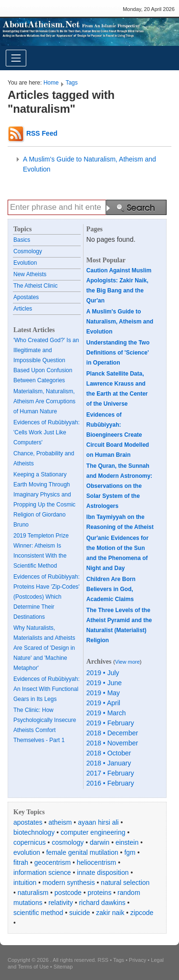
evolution (27, 852)
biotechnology (34, 832)
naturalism (33, 893)
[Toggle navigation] (16, 58)
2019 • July (103, 673)
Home (51, 83)
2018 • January (109, 763)
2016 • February (110, 783)
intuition (25, 883)
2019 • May (103, 693)
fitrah (21, 862)
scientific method (38, 913)
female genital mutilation (82, 852)
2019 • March (106, 713)
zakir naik (110, 913)
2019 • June (104, 683)
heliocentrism (96, 862)
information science (42, 872)
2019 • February (110, 723)
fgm (130, 852)
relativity (60, 903)
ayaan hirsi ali (98, 822)
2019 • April (103, 703)
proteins (100, 893)
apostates (28, 822)
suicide (80, 913)
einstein (127, 842)
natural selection (125, 883)
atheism (60, 822)
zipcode (142, 913)
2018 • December (112, 733)
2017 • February (110, 773)
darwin (100, 842)
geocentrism (53, 862)
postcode (68, 893)
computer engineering (93, 832)
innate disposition (103, 872)
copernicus (30, 842)
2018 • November (112, 743)
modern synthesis (69, 883)
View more (127, 662)
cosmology (68, 842)
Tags (71, 83)
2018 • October (109, 753)
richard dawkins (102, 903)
